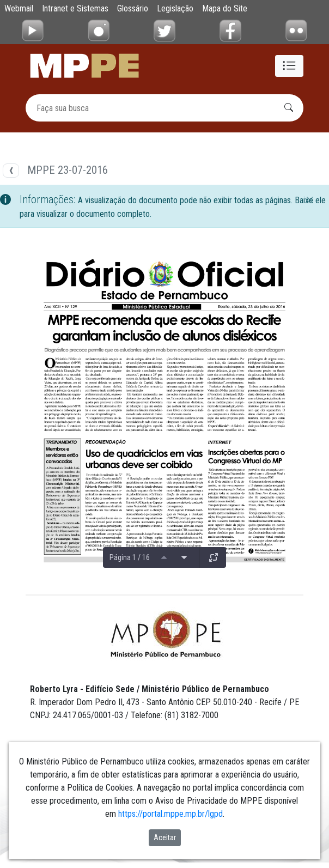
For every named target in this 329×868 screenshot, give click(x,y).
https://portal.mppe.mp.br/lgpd (170, 814)
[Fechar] (310, 200)
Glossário (133, 8)
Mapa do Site (225, 8)
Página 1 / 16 (130, 557)
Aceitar (165, 837)
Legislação (175, 8)
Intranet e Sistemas (75, 8)
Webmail (19, 8)
